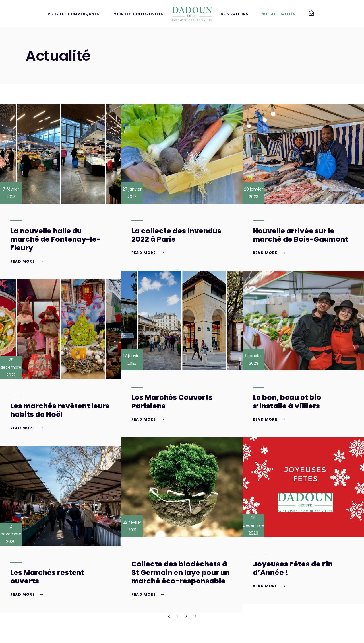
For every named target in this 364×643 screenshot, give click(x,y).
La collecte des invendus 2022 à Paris (176, 235)
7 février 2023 (11, 193)
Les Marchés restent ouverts (47, 577)
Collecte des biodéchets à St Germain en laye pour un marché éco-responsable (180, 573)
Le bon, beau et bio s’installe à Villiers (287, 402)
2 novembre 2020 (11, 534)
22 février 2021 (132, 526)
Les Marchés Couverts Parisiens (172, 402)
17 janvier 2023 (132, 360)
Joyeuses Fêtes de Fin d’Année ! (293, 568)
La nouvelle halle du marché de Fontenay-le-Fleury (55, 239)
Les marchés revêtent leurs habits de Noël (60, 410)
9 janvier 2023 (254, 360)
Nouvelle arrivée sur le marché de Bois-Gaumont (300, 235)
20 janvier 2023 (254, 193)
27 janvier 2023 (132, 193)
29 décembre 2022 (11, 367)
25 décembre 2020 (253, 525)
